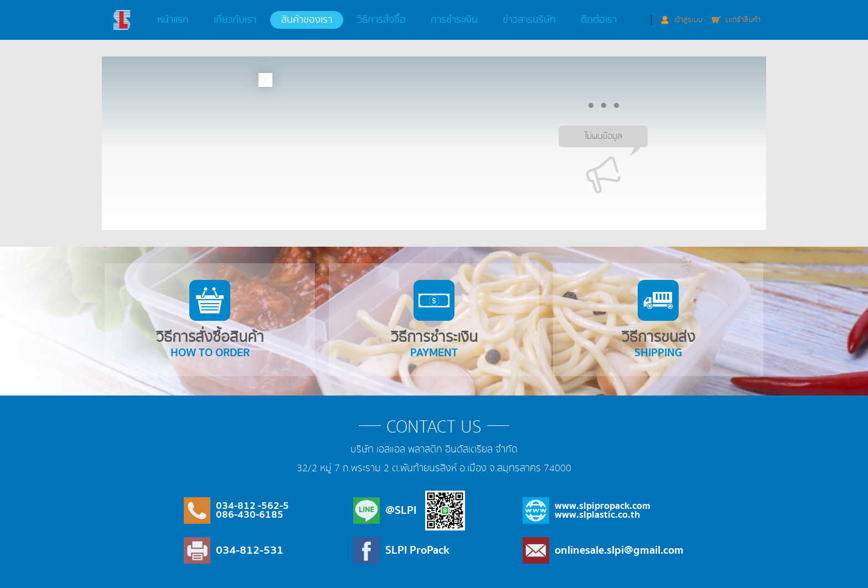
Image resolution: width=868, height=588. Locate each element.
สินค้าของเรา (307, 20)
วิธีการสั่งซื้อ (381, 20)
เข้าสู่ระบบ (688, 20)
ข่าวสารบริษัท (529, 20)
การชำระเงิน (454, 20)
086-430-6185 (250, 515)
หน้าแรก (173, 20)
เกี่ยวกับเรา (235, 20)
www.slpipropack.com (603, 506)
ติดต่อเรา (599, 20)
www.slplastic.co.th (597, 515)
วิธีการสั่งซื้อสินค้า (209, 321)
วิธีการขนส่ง (659, 321)
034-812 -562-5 (252, 506)
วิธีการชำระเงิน (434, 320)
